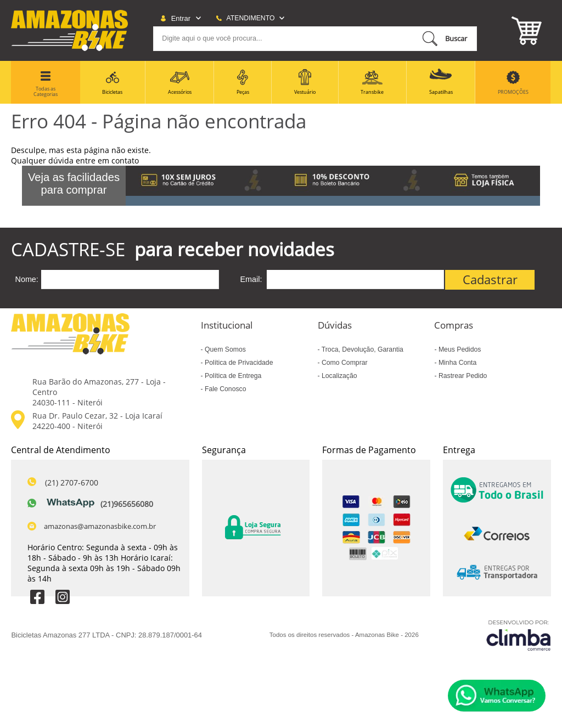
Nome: (26, 279)
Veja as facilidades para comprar (74, 184)
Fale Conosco (225, 389)
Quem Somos (224, 349)
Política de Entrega (232, 376)
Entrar (181, 18)
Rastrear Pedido (462, 376)
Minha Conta (457, 363)
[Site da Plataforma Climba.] (519, 635)
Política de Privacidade (238, 363)
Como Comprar (344, 363)
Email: (251, 279)
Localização (339, 376)
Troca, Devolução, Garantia (362, 349)
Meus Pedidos (459, 349)
